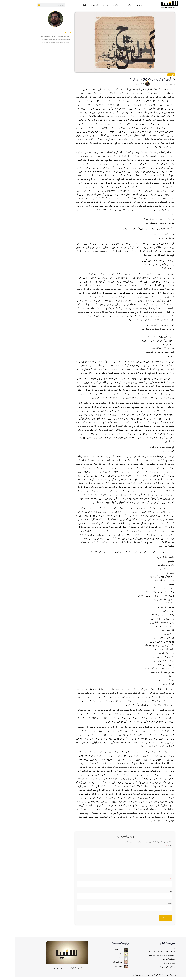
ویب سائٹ (155, 906)
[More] (183, 59)
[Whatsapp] (183, 35)
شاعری (91, 5)
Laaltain (105, 961)
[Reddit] (183, 20)
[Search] (24, 5)
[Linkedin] (183, 25)
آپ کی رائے (155, 849)
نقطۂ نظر (80, 5)
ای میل (156, 894)
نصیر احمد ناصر (103, 965)
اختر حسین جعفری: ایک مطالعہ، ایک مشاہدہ (147, 954)
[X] (183, 54)
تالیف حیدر (104, 952)
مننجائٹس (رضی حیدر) (153, 962)
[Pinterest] (183, 30)
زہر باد (158, 951)
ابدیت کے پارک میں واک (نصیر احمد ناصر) (147, 958)
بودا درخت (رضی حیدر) (153, 970)
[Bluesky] (183, 40)
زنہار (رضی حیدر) (155, 966)
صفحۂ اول (125, 5)
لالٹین (106, 957)
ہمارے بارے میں (158, 978)
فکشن (114, 5)
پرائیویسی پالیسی (123, 978)
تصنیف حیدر (103, 969)
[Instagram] (183, 44)
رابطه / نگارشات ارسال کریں (140, 978)
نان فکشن (103, 5)
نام (157, 882)
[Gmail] (183, 49)
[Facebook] (183, 16)
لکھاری (69, 5)
